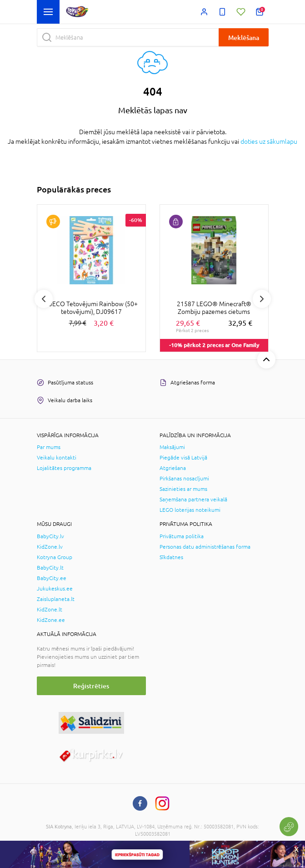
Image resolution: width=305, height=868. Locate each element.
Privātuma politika (182, 536)
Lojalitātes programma (64, 468)
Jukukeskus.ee (55, 589)
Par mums (49, 447)
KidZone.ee (51, 620)
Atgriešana (173, 468)
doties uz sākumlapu (269, 141)
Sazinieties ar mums (183, 489)
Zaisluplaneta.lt (56, 599)
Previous (44, 299)
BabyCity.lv (50, 536)
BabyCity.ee (52, 578)
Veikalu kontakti (57, 458)
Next (262, 299)
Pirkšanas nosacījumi (184, 479)
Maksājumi (172, 447)
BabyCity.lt (50, 568)
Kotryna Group (55, 557)
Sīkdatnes (171, 557)
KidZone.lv (50, 547)
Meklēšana (244, 38)
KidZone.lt (50, 610)
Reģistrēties (91, 686)
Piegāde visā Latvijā (183, 458)
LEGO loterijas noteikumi (190, 510)
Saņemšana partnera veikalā (193, 500)
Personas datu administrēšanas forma (205, 547)
